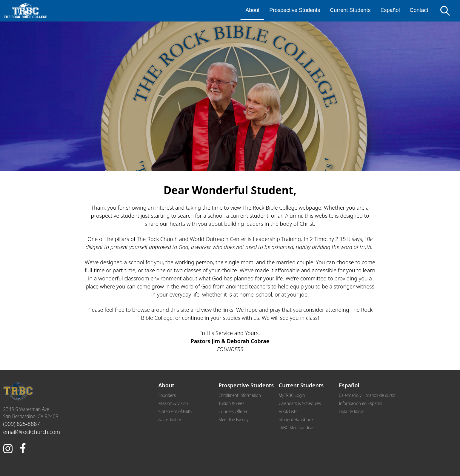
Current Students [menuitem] (350, 10)
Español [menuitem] (390, 10)
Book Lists (288, 411)
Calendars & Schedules (300, 403)
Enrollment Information (240, 395)
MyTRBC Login (292, 395)
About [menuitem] (252, 10)
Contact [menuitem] (419, 10)
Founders (167, 395)
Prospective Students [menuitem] (295, 10)
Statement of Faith (175, 411)
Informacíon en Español (360, 403)
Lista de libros (351, 411)
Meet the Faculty (234, 419)
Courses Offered (233, 411)
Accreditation (170, 419)
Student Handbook (296, 419)
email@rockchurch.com (32, 432)
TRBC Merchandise (296, 427)
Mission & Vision (173, 403)
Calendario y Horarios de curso (367, 395)
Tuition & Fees (231, 403)
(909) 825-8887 (22, 424)
